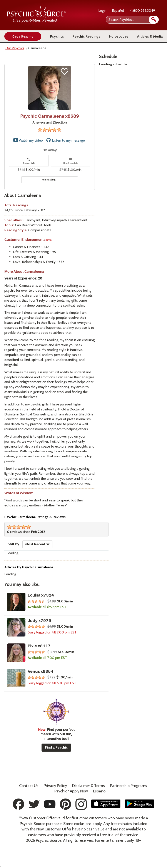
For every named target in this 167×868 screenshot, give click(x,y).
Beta (49, 240)
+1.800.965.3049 (142, 11)
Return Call (29, 161)
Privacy (55, 786)
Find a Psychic (56, 747)
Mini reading (49, 180)
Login (102, 11)
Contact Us (29, 786)
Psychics (57, 36)
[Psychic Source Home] (36, 21)
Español (118, 11)
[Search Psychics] (132, 20)
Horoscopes (119, 36)
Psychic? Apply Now (71, 791)
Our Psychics (15, 48)
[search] (154, 20)
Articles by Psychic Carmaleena (29, 567)
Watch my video (28, 140)
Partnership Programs (129, 786)
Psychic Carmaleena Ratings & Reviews (35, 517)
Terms (89, 786)
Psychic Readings (86, 36)
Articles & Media (150, 36)
